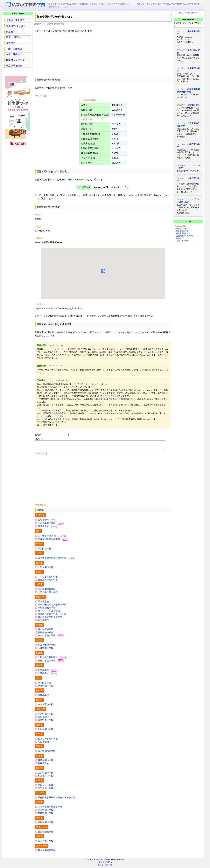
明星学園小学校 (46, 731)
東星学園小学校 (46, 824)
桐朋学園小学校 (46, 815)
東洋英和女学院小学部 (53, 541)
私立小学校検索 (14, 66)
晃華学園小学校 (46, 762)
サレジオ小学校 (46, 787)
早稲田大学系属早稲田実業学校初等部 (57, 799)
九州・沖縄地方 (14, 54)
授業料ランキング (15, 60)
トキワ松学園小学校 (48, 578)
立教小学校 (47, 675)
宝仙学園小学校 (46, 650)
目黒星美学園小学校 (48, 581)
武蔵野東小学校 (46, 722)
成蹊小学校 (43, 719)
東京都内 (38, 24)
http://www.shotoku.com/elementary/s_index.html (59, 308)
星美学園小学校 (46, 688)
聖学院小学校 (44, 684)
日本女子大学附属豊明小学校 (56, 560)
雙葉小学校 (47, 528)
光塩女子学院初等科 (52, 659)
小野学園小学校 (46, 569)
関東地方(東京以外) (16, 26)
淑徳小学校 (43, 697)
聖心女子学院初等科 (52, 538)
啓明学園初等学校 (47, 753)
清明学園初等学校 (47, 591)
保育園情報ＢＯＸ (183, 233)
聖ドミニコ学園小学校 (49, 612)
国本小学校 (43, 603)
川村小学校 (47, 672)
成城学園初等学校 (47, 609)
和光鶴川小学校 (46, 777)
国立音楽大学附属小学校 (50, 809)
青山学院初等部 (46, 631)
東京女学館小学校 (51, 637)
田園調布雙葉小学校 (52, 615)
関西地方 (11, 43)
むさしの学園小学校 (48, 740)
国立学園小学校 (46, 812)
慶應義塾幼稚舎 (46, 634)
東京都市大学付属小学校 (50, 619)
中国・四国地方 (14, 49)
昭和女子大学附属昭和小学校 (52, 606)
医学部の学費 (181, 229)
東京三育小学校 (46, 706)
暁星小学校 (47, 522)
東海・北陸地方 (14, 37)
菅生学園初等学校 (47, 852)
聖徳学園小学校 (46, 716)
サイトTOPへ (105, 864)
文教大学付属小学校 (48, 594)
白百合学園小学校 (51, 525)
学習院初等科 (44, 550)
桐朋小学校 (43, 765)
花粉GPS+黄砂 (182, 241)
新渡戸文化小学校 (47, 647)
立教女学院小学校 (51, 662)
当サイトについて (105, 867)
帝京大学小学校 (46, 843)
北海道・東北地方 (15, 20)
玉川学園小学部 (46, 774)
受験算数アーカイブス (185, 236)
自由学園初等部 (46, 833)
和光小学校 (43, 622)
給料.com (180, 238)
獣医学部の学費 (182, 231)
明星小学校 (43, 743)
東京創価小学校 (46, 790)
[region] (103, 55)
